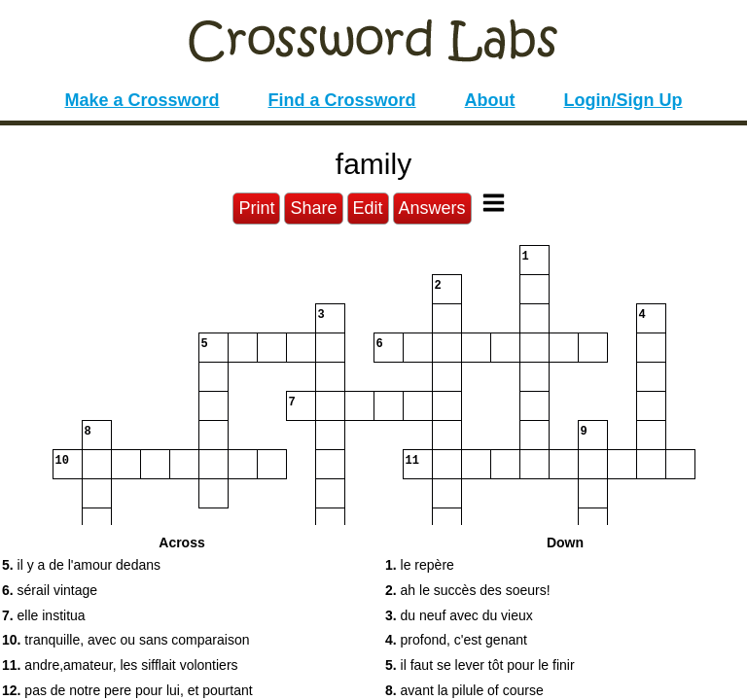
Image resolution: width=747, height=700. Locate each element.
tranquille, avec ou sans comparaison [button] (126, 640)
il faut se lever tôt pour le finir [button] (480, 665)
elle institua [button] (44, 615)
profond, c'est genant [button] (456, 640)
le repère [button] (420, 565)
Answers (432, 208)
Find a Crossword (342, 100)
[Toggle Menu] (494, 203)
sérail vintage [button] (50, 590)
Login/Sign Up (623, 100)
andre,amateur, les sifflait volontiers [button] (120, 665)
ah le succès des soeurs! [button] (468, 590)
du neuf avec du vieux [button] (459, 615)
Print (256, 208)
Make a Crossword (142, 100)
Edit (368, 208)
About (490, 100)
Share (313, 208)
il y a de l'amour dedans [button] (81, 565)
